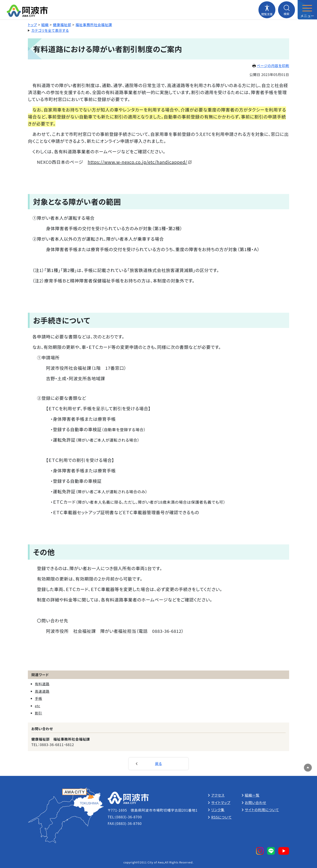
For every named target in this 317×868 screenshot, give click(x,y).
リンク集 (218, 810)
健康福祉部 (62, 25)
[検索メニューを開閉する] (287, 10)
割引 (39, 713)
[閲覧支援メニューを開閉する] (267, 10)
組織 (45, 25)
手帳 (39, 698)
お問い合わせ (256, 802)
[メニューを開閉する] (307, 10)
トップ (32, 25)
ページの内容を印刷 (271, 66)
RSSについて (221, 817)
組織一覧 (252, 795)
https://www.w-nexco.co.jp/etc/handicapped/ (140, 162)
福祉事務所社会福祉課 (94, 25)
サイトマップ (221, 802)
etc (38, 706)
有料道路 (42, 684)
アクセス (218, 795)
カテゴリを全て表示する (50, 30)
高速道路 (42, 691)
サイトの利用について (262, 810)
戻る (158, 763)
